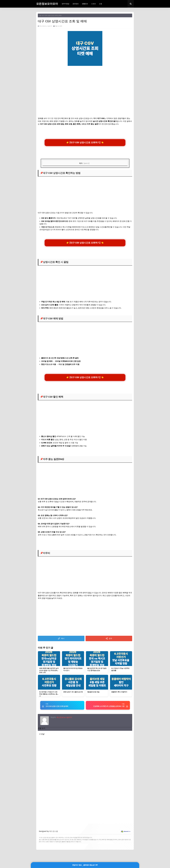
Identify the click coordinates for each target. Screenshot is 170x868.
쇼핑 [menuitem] (101, 4)
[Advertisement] (85, 84)
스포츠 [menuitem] (93, 4)
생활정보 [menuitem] (85, 4)
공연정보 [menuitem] (76, 4)
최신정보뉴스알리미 (46, 26)
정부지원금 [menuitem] (65, 4)
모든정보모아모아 (47, 4)
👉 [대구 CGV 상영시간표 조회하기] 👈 (85, 143)
